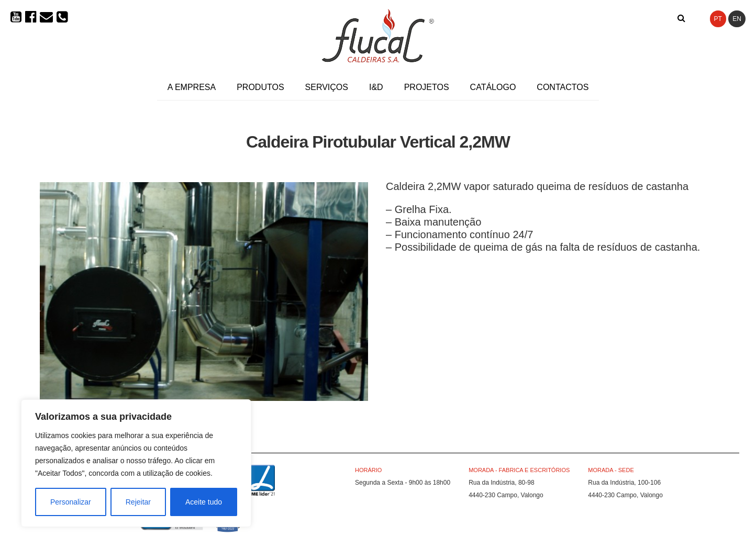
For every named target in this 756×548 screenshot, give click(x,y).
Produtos (260, 87)
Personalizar (71, 502)
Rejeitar (138, 502)
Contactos (563, 87)
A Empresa (192, 87)
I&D (376, 87)
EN (737, 19)
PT (718, 19)
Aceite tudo (204, 502)
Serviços (327, 87)
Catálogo (493, 87)
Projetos (427, 87)
